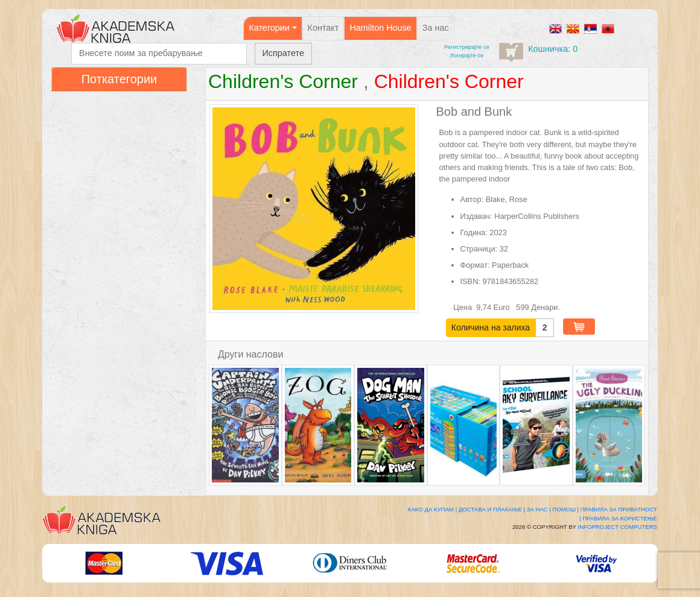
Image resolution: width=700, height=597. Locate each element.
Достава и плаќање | (492, 509)
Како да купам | (432, 509)
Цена (463, 307)
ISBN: (470, 281)
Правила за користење (620, 518)
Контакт (323, 28)
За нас (436, 28)
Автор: (472, 199)
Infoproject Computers (618, 527)
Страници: (479, 249)
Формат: (475, 265)
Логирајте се (467, 55)
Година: (474, 232)
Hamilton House (380, 28)
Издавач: (476, 216)
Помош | (565, 509)
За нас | (539, 509)
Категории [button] (269, 28)
